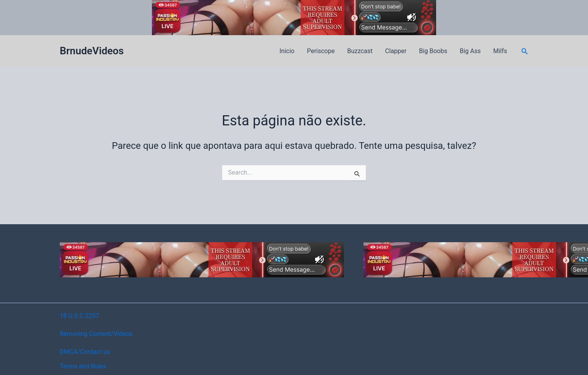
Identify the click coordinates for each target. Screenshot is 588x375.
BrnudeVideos (92, 51)
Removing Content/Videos (96, 334)
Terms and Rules (83, 366)
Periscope (321, 51)
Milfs (500, 51)
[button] (525, 51)
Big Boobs (433, 51)
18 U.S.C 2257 (79, 316)
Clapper (396, 51)
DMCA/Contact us (85, 352)
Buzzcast (360, 51)
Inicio (287, 51)
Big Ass (470, 51)
